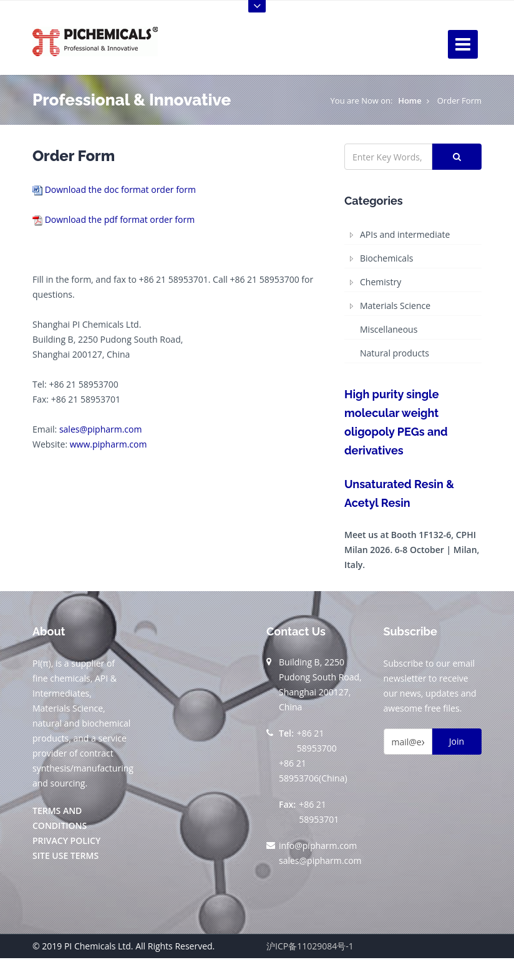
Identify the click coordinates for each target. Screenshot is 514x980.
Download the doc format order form (120, 189)
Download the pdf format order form (120, 219)
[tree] (413, 294)
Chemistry (381, 282)
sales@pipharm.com (101, 429)
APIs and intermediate (405, 234)
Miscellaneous (389, 329)
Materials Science (395, 306)
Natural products (395, 353)
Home (410, 100)
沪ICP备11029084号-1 (310, 946)
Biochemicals (386, 258)
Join (457, 741)
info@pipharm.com (318, 845)
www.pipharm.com (109, 444)
